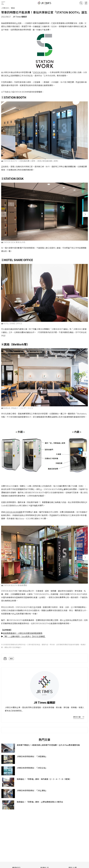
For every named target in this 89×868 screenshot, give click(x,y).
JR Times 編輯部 (20, 17)
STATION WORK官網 (14, 512)
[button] (85, 214)
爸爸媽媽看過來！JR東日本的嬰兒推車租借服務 (23, 633)
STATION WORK (40, 72)
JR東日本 (5, 8)
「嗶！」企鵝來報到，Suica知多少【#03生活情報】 (24, 636)
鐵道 (11, 658)
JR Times (44, 3)
